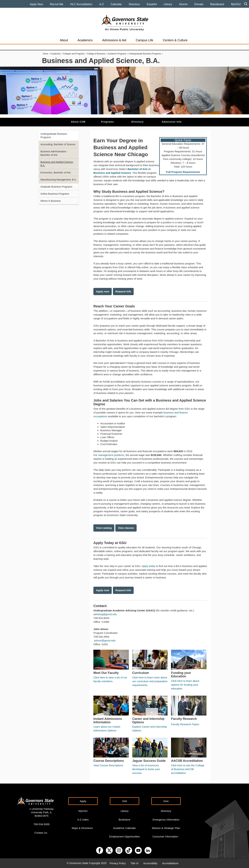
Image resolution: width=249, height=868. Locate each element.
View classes (126, 528)
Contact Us (41, 833)
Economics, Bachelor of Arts (56, 173)
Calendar (116, 4)
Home (45, 54)
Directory (134, 4)
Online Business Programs (55, 194)
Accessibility (150, 863)
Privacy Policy (118, 863)
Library (168, 4)
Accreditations (170, 863)
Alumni (183, 4)
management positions (111, 455)
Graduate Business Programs (56, 187)
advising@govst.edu (105, 614)
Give (166, 801)
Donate (199, 4)
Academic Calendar (125, 828)
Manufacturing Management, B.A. (59, 180)
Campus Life (144, 40)
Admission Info (172, 122)
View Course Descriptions (108, 765)
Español (152, 4)
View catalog (104, 528)
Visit (124, 801)
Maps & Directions (82, 828)
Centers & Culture (175, 40)
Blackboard (217, 4)
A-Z (102, 4)
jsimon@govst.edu (105, 640)
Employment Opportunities (125, 836)
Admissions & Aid (114, 40)
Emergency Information (166, 820)
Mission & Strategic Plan (166, 828)
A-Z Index (83, 820)
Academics (85, 40)
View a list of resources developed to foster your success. (146, 769)
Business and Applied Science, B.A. (57, 164)
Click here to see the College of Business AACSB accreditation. (188, 769)
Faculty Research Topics (185, 724)
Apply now (103, 291)
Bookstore (124, 820)
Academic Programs (117, 54)
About (64, 40)
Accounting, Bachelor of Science (58, 144)
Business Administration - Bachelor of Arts (54, 153)
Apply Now (36, 4)
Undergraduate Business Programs (145, 54)
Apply (83, 801)
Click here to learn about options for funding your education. (185, 685)
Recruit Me (57, 4)
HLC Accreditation (81, 4)
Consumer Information (165, 836)
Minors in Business (51, 201)
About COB (78, 122)
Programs (107, 122)
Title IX (135, 863)
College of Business (96, 54)
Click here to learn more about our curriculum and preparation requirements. (150, 681)
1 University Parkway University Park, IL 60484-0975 (41, 812)
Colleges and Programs (74, 54)
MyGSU (236, 4)
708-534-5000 (41, 824)
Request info (123, 291)
